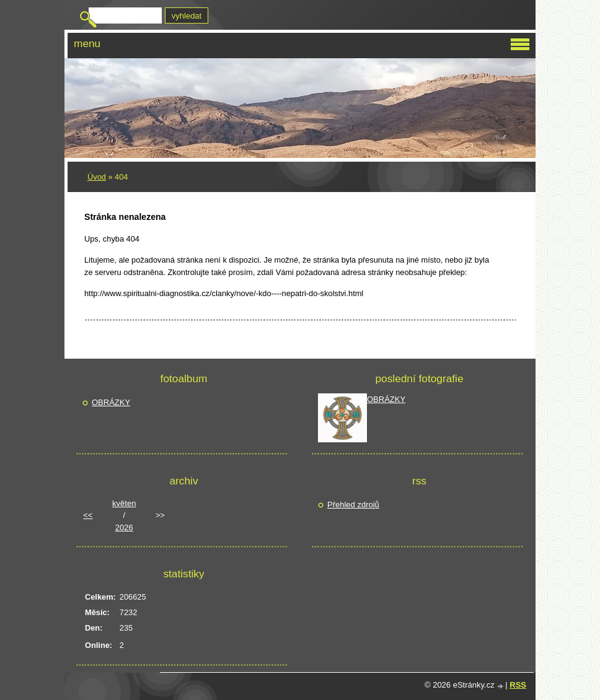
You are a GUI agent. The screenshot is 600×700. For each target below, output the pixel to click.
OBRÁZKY (111, 402)
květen (124, 503)
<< (88, 515)
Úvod (97, 177)
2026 (124, 527)
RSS (518, 685)
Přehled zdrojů (353, 505)
